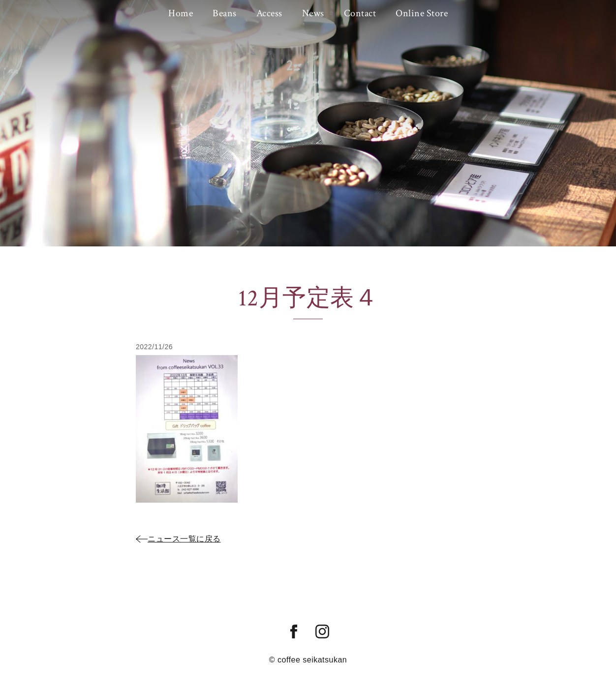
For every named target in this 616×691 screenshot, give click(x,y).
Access (269, 13)
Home (181, 13)
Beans (225, 13)
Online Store (422, 13)
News (313, 13)
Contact (360, 13)
